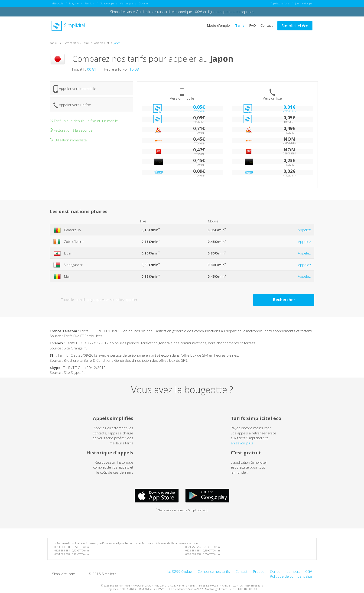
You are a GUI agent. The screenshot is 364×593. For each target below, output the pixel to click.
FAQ (252, 25)
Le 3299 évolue (180, 571)
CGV (309, 571)
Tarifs (240, 25)
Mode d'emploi (219, 25)
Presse (259, 571)
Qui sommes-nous (285, 571)
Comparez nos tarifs (214, 571)
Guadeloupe (107, 3)
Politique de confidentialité (291, 576)
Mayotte (74, 3)
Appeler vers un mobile (75, 89)
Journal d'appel (304, 3)
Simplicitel (68, 25)
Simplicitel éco (295, 25)
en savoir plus (242, 443)
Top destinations (280, 3)
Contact (267, 25)
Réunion (89, 3)
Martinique (126, 3)
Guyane (143, 3)
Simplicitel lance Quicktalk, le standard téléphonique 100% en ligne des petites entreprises (182, 12)
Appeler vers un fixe (72, 105)
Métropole (57, 3)
